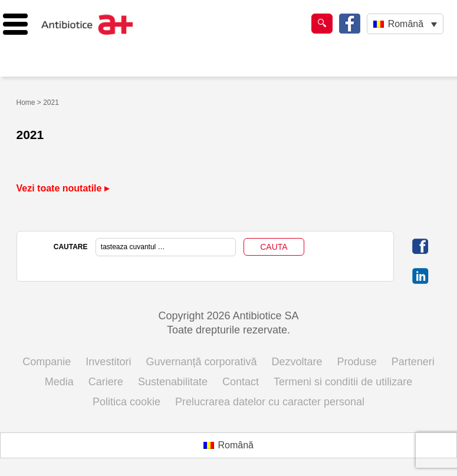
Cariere (106, 382)
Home (26, 103)
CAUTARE (71, 247)
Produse (357, 362)
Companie (47, 362)
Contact (241, 382)
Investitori (108, 362)
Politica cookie (126, 402)
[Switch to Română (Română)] (229, 445)
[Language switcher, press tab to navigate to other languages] (405, 24)
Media (59, 382)
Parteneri (413, 362)
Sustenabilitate (173, 382)
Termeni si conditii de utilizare (343, 382)
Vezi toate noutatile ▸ (63, 188)
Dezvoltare (297, 362)
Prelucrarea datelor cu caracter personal (270, 402)
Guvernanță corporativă (201, 362)
